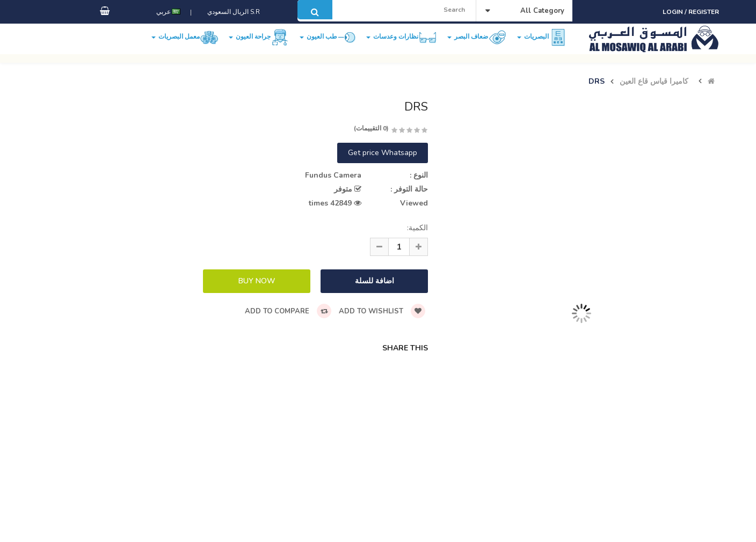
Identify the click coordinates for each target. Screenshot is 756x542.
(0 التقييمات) (371, 128)
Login (674, 12)
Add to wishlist (382, 311)
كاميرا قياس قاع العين (654, 82)
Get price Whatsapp (383, 153)
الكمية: (417, 228)
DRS (597, 82)
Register (704, 12)
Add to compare (288, 311)
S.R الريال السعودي (232, 23)
